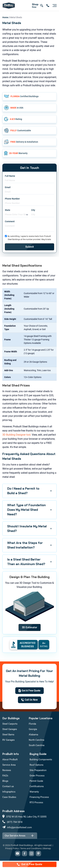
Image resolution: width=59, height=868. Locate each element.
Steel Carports (10, 724)
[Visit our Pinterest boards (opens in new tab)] (38, 853)
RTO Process (36, 802)
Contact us (8, 786)
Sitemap (47, 848)
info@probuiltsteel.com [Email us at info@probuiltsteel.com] (19, 827)
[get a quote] (29, 691)
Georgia (33, 729)
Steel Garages (10, 729)
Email (8, 187)
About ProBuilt (10, 759)
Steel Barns (8, 735)
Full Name (10, 176)
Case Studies (9, 797)
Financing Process (39, 797)
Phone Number (12, 199)
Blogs (5, 781)
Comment (10, 221)
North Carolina (37, 740)
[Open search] (42, 6)
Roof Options (37, 765)
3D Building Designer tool (16, 435)
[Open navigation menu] (54, 6)
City (33, 210)
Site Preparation (38, 770)
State (8, 210)
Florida (32, 724)
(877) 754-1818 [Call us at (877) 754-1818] (15, 822)
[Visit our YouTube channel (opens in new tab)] (18, 853)
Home (6, 17)
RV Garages (8, 740)
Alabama (33, 735)
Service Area (9, 765)
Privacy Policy (12, 848)
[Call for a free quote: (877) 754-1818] (29, 864)
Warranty (34, 792)
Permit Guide (36, 781)
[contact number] (48, 6)
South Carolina (37, 745)
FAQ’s (5, 776)
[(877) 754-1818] (29, 700)
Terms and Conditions (31, 848)
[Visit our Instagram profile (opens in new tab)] (31, 853)
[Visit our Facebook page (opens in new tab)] (25, 853)
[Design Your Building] (30, 627)
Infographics (9, 792)
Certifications (37, 786)
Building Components (41, 759)
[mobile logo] (9, 6)
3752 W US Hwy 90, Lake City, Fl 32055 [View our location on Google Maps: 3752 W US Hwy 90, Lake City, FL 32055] (26, 817)
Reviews (7, 770)
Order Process (37, 776)
